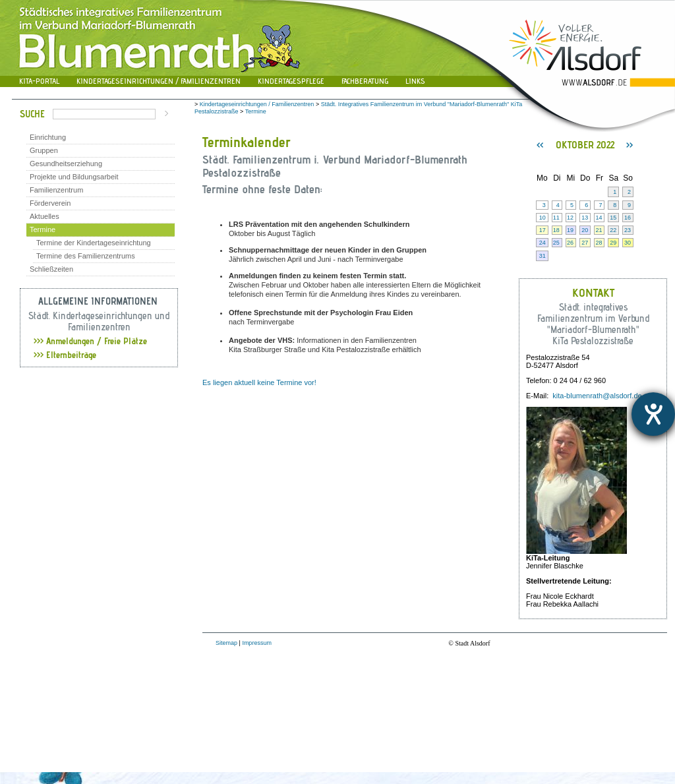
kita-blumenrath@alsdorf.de (597, 396)
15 (613, 218)
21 (599, 230)
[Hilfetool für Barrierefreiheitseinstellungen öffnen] (653, 414)
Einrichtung (48, 137)
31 (543, 256)
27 (585, 243)
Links (415, 81)
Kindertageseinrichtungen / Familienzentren (159, 81)
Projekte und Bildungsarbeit (74, 177)
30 (628, 243)
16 (628, 218)
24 (543, 243)
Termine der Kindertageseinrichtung (94, 243)
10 (543, 218)
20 (585, 230)
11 (556, 218)
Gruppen (44, 150)
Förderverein (50, 203)
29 (613, 243)
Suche (32, 114)
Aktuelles (44, 216)
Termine (43, 229)
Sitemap (226, 643)
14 (599, 218)
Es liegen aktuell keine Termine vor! (259, 382)
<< (540, 145)
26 (570, 243)
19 (570, 230)
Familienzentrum (56, 190)
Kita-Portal (39, 81)
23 (628, 230)
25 (556, 243)
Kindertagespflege (291, 81)
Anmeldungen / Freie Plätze (90, 341)
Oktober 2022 (585, 145)
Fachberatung (365, 81)
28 (599, 243)
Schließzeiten (51, 269)
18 (556, 230)
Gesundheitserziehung (66, 164)
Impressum (257, 643)
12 (570, 218)
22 (613, 230)
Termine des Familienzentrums (86, 256)
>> (630, 145)
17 (543, 230)
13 (585, 218)
